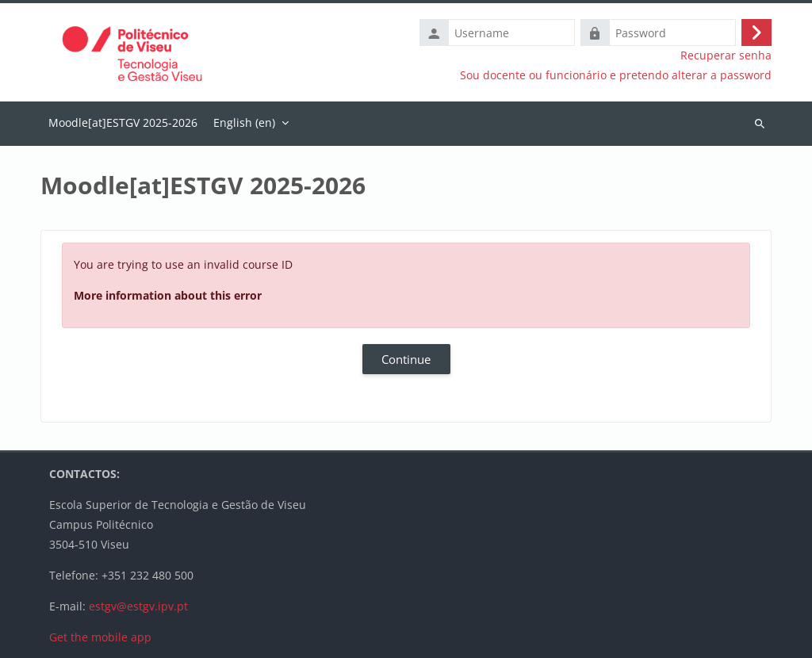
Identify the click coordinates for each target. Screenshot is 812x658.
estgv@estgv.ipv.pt (138, 606)
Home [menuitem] (123, 124)
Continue (406, 359)
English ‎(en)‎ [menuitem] (244, 122)
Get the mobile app (100, 637)
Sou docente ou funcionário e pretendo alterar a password (616, 75)
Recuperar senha (726, 55)
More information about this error (168, 295)
